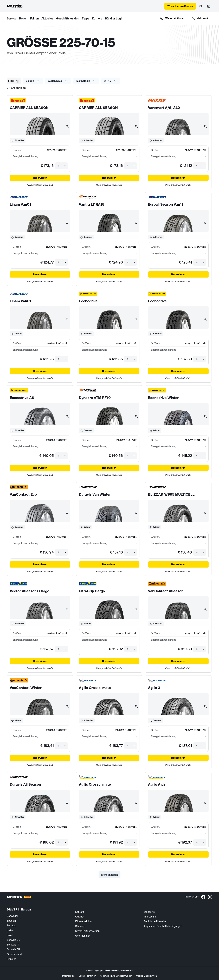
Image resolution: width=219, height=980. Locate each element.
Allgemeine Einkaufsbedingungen (116, 976)
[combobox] (58, 166)
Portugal (11, 926)
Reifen (23, 18)
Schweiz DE (13, 940)
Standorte (149, 912)
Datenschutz (68, 976)
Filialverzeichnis (84, 921)
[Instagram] (210, 897)
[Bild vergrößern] (67, 126)
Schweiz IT (13, 945)
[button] (14, 81)
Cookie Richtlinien (87, 976)
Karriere (97, 18)
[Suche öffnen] (201, 6)
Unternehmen (83, 936)
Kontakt (80, 912)
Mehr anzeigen (109, 875)
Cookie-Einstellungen (146, 976)
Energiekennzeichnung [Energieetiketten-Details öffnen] (25, 156)
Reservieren (40, 178)
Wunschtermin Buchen (180, 6)
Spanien (11, 921)
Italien (10, 930)
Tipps (86, 18)
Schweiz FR (13, 949)
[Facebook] (203, 897)
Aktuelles (47, 18)
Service (12, 18)
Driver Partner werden (87, 931)
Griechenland (14, 954)
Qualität (80, 917)
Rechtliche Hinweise (155, 921)
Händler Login (114, 18)
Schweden (13, 916)
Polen (10, 935)
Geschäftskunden (68, 18)
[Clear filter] (105, 81)
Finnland (12, 959)
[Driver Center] (15, 6)
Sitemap (80, 926)
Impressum (150, 917)
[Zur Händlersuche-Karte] (172, 18)
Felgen (34, 18)
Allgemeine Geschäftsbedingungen (163, 926)
